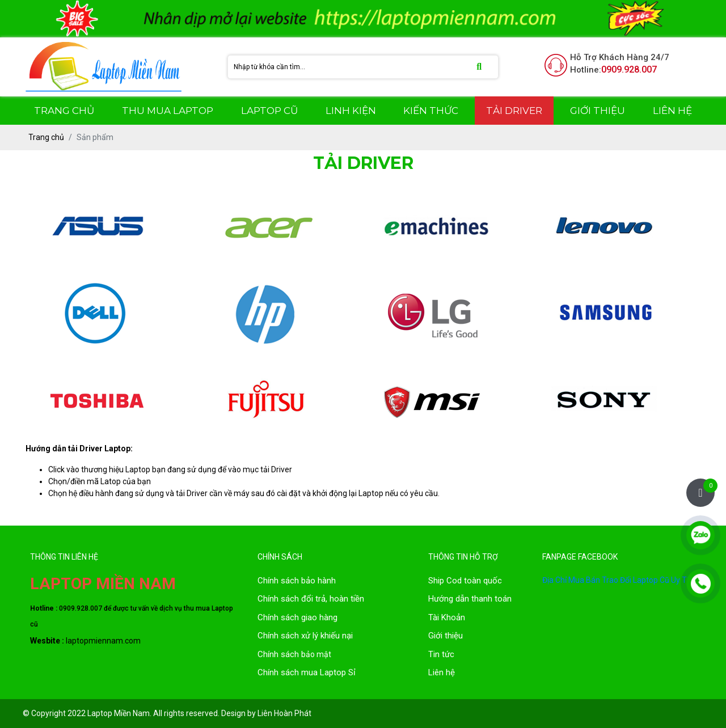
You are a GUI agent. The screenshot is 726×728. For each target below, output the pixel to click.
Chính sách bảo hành (297, 581)
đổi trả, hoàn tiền (333, 599)
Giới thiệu (446, 636)
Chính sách (279, 599)
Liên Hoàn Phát (284, 713)
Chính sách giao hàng (297, 617)
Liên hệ (442, 672)
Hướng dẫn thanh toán (470, 599)
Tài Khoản (447, 617)
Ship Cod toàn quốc (465, 581)
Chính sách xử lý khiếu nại (305, 636)
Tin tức (441, 654)
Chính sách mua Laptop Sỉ (307, 672)
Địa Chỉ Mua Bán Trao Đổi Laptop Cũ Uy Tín (618, 580)
